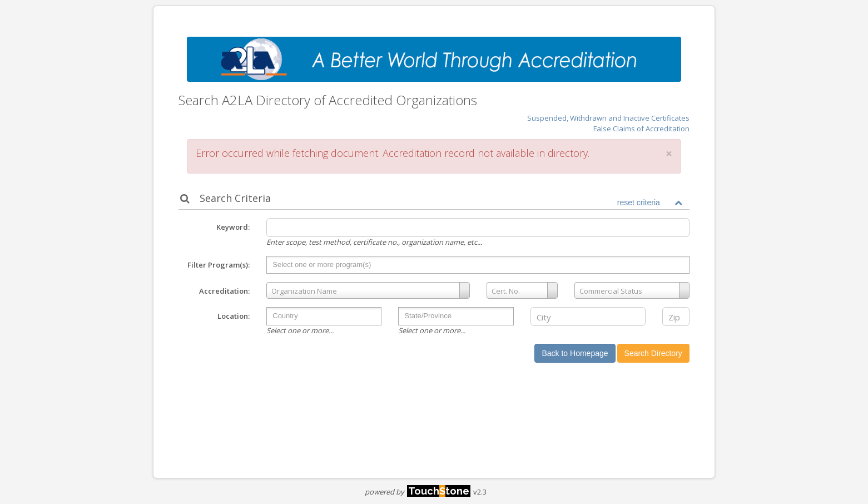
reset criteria (639, 202)
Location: (234, 316)
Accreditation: (224, 291)
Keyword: (233, 227)
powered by (418, 492)
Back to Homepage (575, 353)
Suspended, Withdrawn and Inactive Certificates (608, 118)
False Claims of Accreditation (641, 129)
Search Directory (653, 353)
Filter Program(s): (219, 265)
